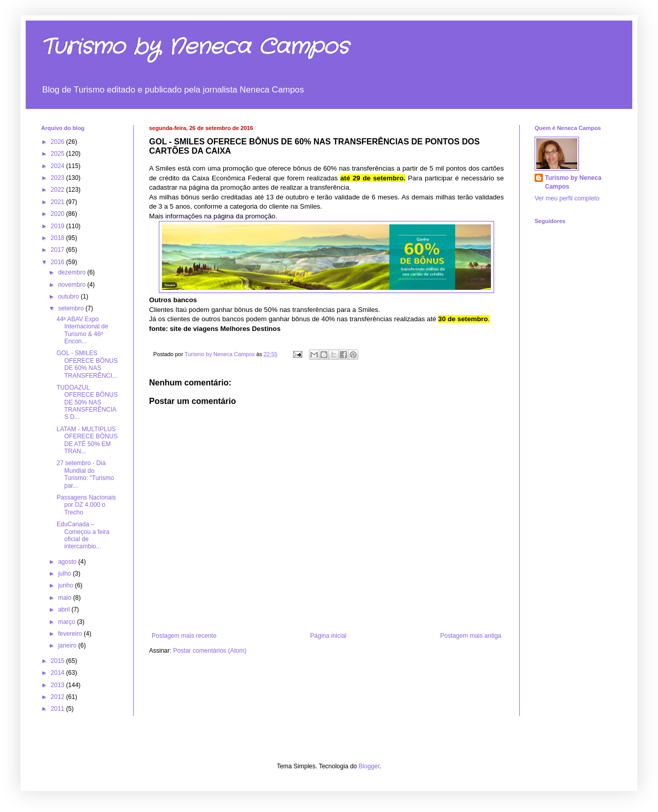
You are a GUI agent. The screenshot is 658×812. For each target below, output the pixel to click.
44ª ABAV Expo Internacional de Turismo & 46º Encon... (82, 330)
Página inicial (328, 636)
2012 (59, 697)
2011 (59, 709)
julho (66, 574)
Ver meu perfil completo (567, 198)
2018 (59, 238)
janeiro (68, 645)
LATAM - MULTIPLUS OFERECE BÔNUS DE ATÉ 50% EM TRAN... (87, 440)
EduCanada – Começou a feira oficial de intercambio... (83, 535)
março (68, 622)
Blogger (369, 766)
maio (66, 598)
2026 (59, 142)
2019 (59, 226)
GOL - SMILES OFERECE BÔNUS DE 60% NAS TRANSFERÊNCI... (87, 364)
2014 (59, 673)
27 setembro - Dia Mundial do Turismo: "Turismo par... (85, 474)
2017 (59, 250)
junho (67, 585)
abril (65, 610)
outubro (69, 297)
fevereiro (71, 634)
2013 (59, 685)
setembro (72, 308)
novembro (73, 285)
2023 (59, 178)
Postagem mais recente (184, 636)
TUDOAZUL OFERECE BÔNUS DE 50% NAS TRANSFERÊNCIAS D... (87, 402)
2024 (59, 166)
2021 (59, 202)
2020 (59, 214)
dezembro (73, 272)
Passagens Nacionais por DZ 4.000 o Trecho (86, 505)
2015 (59, 661)
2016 (59, 262)
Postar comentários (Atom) (210, 651)
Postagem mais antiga (471, 636)
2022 (59, 190)
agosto (68, 562)
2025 (59, 154)
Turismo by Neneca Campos (195, 47)
